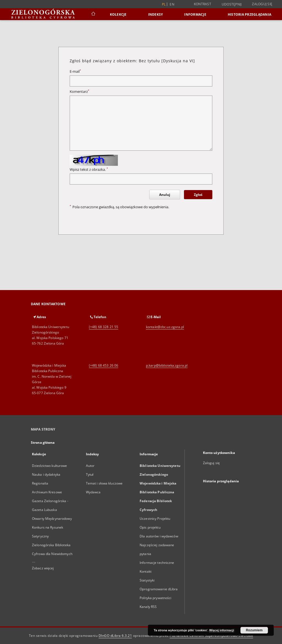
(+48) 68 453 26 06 (104, 365)
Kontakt (146, 571)
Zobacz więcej (43, 568)
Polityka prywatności (155, 598)
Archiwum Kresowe (47, 492)
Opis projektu (150, 527)
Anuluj (165, 195)
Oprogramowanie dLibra (159, 589)
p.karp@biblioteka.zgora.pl (167, 365)
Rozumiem (254, 630)
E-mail (75, 71)
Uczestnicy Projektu (155, 519)
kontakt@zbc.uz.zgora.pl (165, 327)
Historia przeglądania (250, 14)
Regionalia (40, 483)
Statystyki (147, 580)
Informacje (195, 14)
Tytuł (90, 474)
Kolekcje (118, 14)
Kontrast (203, 4)
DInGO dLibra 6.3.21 (115, 636)
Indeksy (156, 14)
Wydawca (93, 492)
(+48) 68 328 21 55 (104, 327)
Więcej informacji (222, 630)
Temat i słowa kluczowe (104, 483)
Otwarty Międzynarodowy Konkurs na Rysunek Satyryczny (52, 527)
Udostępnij (232, 4)
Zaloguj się (262, 4)
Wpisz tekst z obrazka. (89, 170)
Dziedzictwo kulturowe (50, 466)
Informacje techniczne (157, 563)
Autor (90, 466)
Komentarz (79, 92)
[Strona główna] (93, 14)
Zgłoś (198, 195)
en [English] (172, 4)
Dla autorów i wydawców (159, 536)
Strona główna (43, 443)
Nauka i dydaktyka (46, 474)
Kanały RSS (148, 607)
